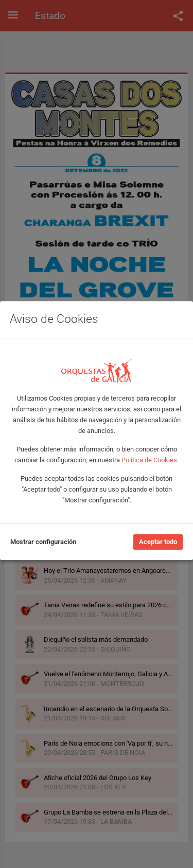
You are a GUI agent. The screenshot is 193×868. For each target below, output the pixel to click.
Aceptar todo (158, 542)
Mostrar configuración (43, 542)
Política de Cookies (149, 460)
